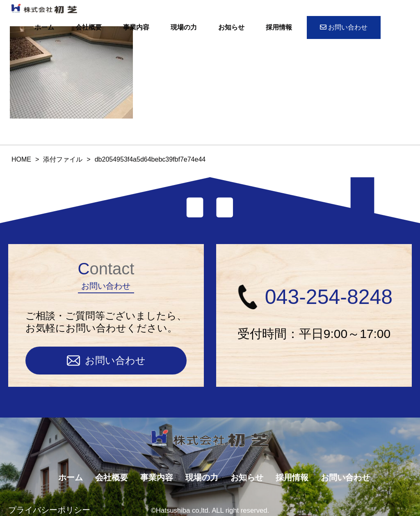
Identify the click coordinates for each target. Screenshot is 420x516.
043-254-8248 (314, 297)
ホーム (44, 27)
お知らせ (231, 27)
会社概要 (89, 27)
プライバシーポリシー (49, 510)
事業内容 (136, 27)
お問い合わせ (344, 27)
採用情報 (279, 27)
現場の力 (184, 27)
